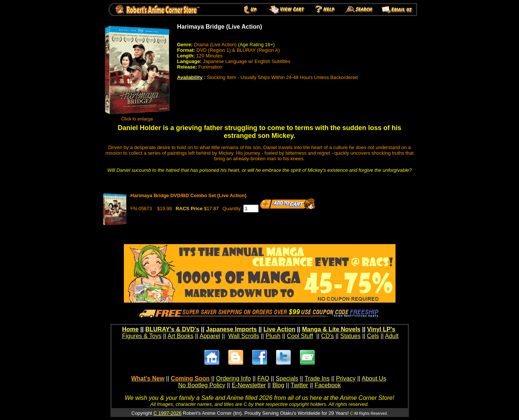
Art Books (180, 336)
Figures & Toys (142, 336)
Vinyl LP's (381, 329)
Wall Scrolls (244, 336)
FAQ (263, 378)
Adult (392, 336)
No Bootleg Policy (202, 385)
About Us (374, 378)
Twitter (299, 385)
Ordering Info (233, 378)
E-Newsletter (249, 385)
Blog (278, 385)
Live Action (279, 329)
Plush (273, 336)
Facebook (328, 385)
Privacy (346, 378)
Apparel (210, 336)
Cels (373, 336)
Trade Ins (317, 378)
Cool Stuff (300, 336)
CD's (328, 336)
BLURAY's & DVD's (172, 329)
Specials (287, 378)
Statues (350, 336)
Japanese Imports (231, 329)
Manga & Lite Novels (331, 329)
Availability (190, 77)
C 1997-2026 (167, 413)
